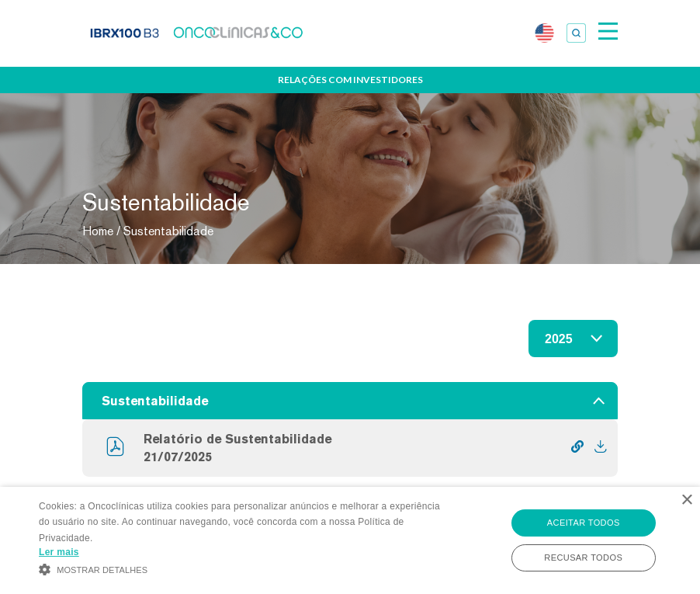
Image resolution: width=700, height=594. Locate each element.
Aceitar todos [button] (584, 523)
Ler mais (59, 552)
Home (98, 231)
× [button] (686, 500)
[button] (241, 568)
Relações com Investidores (350, 80)
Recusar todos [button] (583, 558)
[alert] (350, 540)
